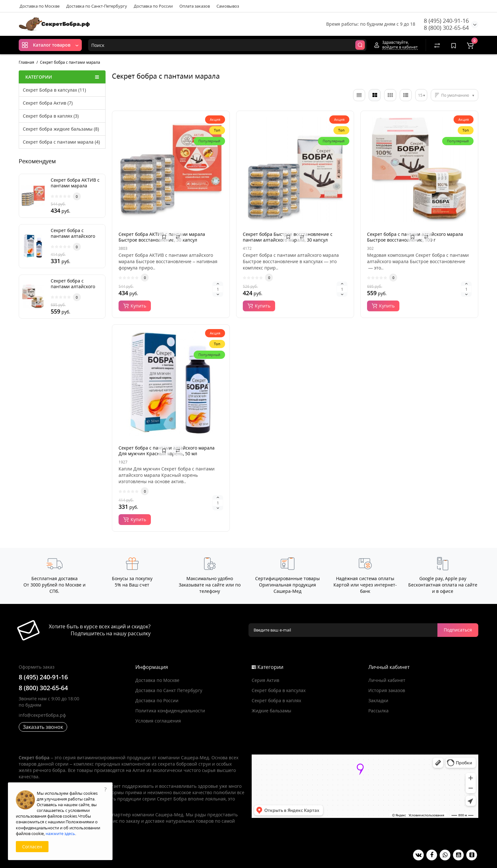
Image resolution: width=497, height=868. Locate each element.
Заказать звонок (43, 727)
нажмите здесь (60, 833)
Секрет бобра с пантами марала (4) (61, 142)
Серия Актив (265, 680)
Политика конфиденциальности (170, 711)
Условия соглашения (158, 721)
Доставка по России (153, 6)
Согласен (32, 847)
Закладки (378, 700)
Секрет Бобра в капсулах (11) (54, 90)
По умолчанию (455, 95)
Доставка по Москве (40, 6)
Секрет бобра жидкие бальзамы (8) (61, 129)
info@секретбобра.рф (42, 715)
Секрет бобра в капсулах (279, 690)
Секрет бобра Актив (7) (48, 103)
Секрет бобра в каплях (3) (51, 116)
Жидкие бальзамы (271, 711)
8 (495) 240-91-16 (446, 21)
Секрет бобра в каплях (276, 700)
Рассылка (378, 711)
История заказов (387, 690)
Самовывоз (228, 6)
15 (420, 95)
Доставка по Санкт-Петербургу (97, 6)
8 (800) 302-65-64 (446, 28)
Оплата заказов (195, 6)
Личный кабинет (387, 680)
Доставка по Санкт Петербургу (169, 690)
